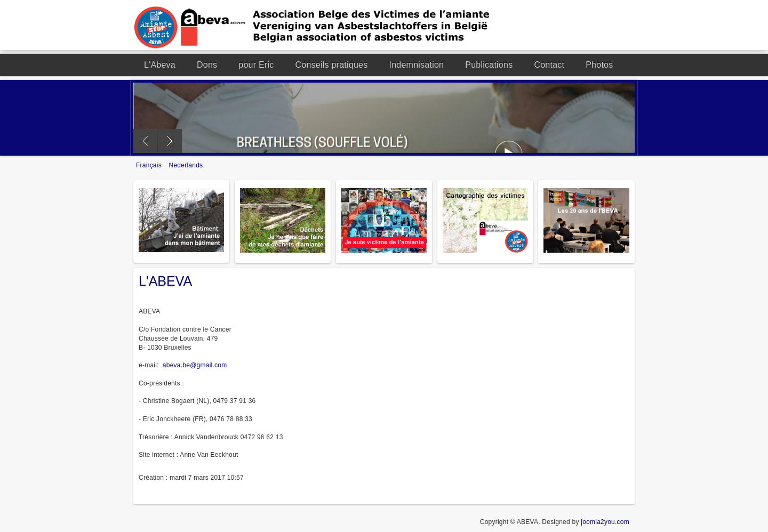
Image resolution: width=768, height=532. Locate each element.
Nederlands (186, 165)
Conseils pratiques (332, 65)
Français (150, 165)
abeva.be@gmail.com (195, 365)
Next (170, 141)
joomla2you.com (605, 522)
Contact (549, 65)
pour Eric (256, 65)
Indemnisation (416, 65)
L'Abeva (160, 65)
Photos (599, 65)
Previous (145, 141)
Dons (207, 65)
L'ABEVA (165, 281)
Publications (489, 65)
